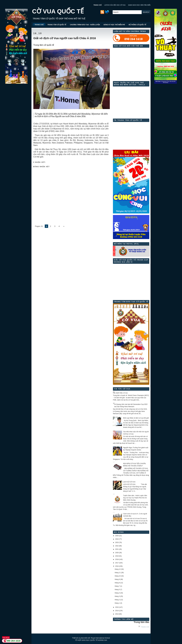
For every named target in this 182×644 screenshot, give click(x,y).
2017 (117, 563)
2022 (117, 546)
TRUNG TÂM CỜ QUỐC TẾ (57, 25)
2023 (117, 542)
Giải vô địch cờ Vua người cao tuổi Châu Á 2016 (65, 38)
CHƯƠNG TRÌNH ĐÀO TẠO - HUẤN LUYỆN (85, 25)
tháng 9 (117, 579)
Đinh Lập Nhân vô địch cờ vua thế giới (136, 418)
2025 (117, 536)
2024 (117, 539)
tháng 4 (117, 593)
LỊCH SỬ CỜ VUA (129, 482)
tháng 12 (118, 569)
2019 (117, 556)
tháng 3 (117, 596)
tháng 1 (117, 603)
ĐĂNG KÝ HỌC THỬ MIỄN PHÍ (114, 25)
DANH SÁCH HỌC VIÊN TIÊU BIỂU (139, 5)
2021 (117, 549)
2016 (117, 566)
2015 (117, 607)
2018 (117, 559)
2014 (117, 611)
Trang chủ (145, 627)
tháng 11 (118, 573)
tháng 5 (117, 590)
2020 (117, 553)
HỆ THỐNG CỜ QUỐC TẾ (137, 25)
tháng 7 (117, 586)
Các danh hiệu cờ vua (120, 393)
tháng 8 (117, 583)
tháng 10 (118, 576)
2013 (117, 614)
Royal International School (100, 638)
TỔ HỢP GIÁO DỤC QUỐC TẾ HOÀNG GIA (91, 640)
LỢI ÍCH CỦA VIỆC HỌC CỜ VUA (115, 5)
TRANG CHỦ (98, 5)
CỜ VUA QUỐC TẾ (58, 11)
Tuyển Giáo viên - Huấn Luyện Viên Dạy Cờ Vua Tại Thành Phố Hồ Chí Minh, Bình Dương (135, 498)
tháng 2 (117, 600)
